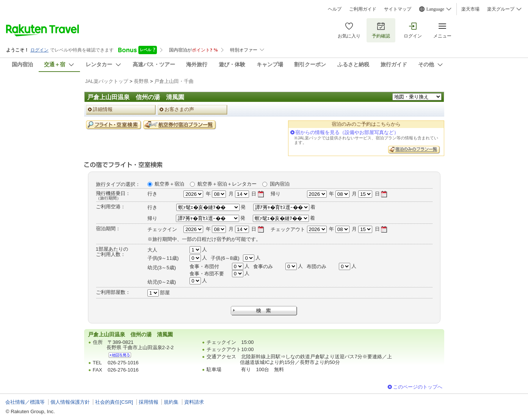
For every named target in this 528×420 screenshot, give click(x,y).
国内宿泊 (280, 184)
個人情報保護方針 (70, 402)
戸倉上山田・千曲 (174, 81)
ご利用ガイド (363, 9)
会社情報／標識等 (25, 402)
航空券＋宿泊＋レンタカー (227, 184)
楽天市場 (470, 9)
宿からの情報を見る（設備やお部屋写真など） (347, 132)
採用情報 (149, 402)
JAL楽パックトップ (107, 81)
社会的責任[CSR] (114, 402)
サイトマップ (398, 9)
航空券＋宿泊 (169, 184)
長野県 (141, 81)
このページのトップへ (418, 387)
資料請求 (194, 402)
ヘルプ (335, 9)
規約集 (171, 402)
